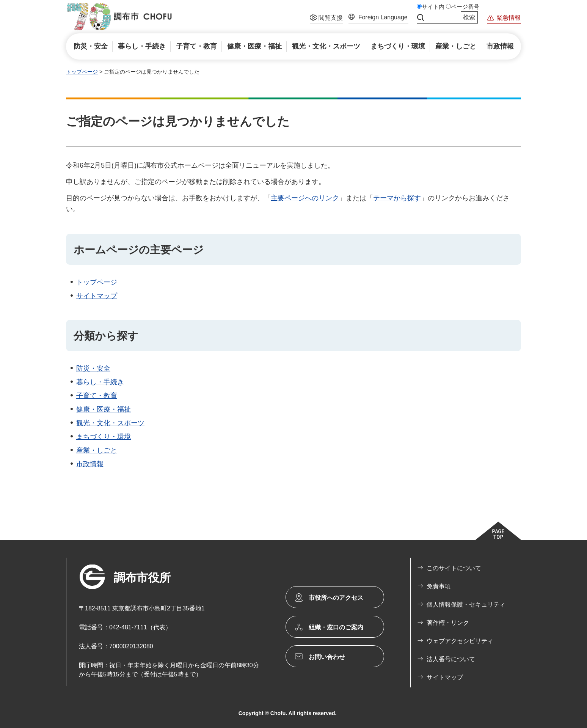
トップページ (82, 72)
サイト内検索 (421, 17)
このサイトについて (454, 568)
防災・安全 (93, 368)
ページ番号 (465, 7)
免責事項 (439, 586)
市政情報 (90, 464)
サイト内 (433, 7)
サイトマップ (97, 296)
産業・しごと (97, 450)
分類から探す (106, 336)
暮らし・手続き (100, 382)
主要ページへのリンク (305, 198)
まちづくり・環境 (104, 437)
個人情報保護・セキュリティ (466, 605)
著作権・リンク (448, 623)
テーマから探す (397, 198)
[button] (326, 19)
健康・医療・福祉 (104, 409)
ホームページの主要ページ (139, 250)
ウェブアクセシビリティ (460, 641)
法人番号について (451, 659)
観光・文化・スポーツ (110, 423)
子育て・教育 (97, 396)
